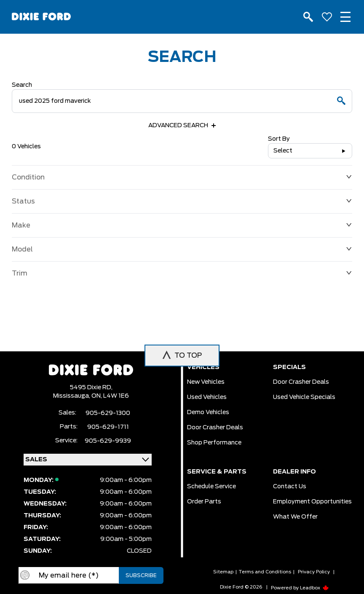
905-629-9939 (108, 441)
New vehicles (206, 382)
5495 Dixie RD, (91, 388)
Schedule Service (211, 487)
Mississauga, (72, 396)
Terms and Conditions (265, 572)
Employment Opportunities (312, 502)
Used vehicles (207, 397)
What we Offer (295, 517)
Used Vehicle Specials (304, 397)
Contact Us (290, 487)
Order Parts (204, 502)
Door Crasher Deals (215, 428)
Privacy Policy (314, 572)
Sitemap (223, 572)
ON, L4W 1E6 (110, 396)
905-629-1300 (108, 413)
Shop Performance (214, 443)
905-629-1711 (108, 427)
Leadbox (314, 588)
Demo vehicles (208, 412)
